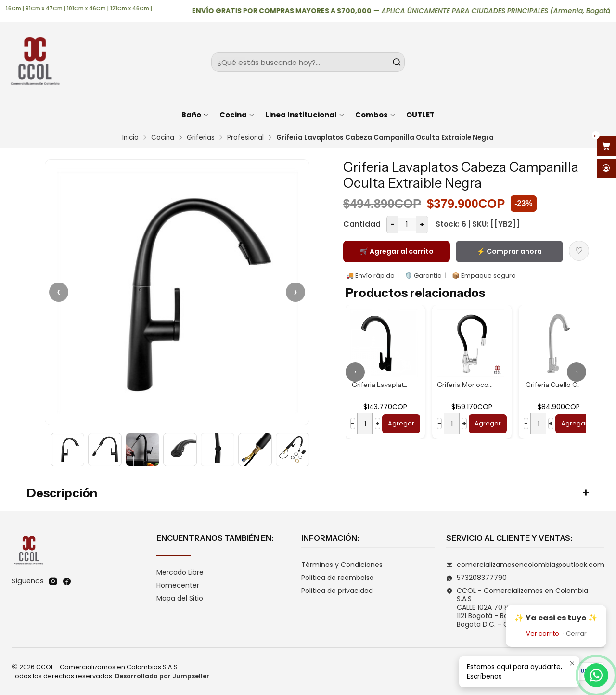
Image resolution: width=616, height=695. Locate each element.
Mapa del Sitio (180, 598)
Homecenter (178, 585)
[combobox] (308, 62)
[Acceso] (606, 169)
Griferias (201, 138)
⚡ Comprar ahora (509, 251)
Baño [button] (195, 115)
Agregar (401, 423)
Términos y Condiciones (342, 565)
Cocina (163, 138)
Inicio (130, 138)
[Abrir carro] (606, 146)
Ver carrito (543, 634)
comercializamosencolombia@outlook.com (525, 565)
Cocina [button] (237, 115)
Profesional (245, 138)
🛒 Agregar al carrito (397, 251)
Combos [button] (376, 115)
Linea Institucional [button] (305, 115)
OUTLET (420, 115)
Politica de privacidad (337, 591)
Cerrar (576, 634)
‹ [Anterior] (59, 292)
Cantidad (362, 224)
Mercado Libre (180, 572)
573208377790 (476, 578)
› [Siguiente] (295, 292)
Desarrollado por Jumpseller (162, 676)
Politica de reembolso (338, 578)
